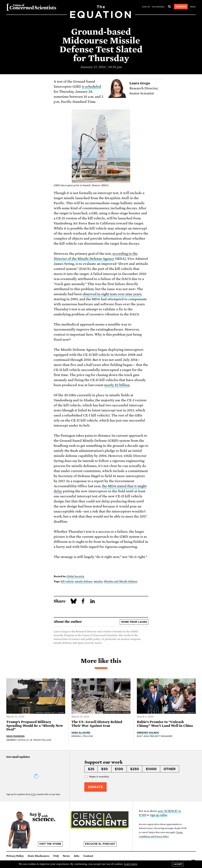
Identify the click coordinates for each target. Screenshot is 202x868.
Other (169, 769)
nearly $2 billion (117, 385)
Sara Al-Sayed (81, 732)
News (66, 856)
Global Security (75, 576)
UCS (33, 794)
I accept (178, 864)
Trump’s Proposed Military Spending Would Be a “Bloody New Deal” (35, 726)
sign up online (159, 815)
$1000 (151, 769)
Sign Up (146, 7)
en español (159, 7)
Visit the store (50, 844)
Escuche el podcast (100, 844)
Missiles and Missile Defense (121, 582)
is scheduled (92, 87)
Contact (88, 856)
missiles (98, 582)
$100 (119, 769)
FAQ (56, 856)
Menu (193, 7)
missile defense (84, 582)
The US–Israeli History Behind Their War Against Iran (97, 724)
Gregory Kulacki (148, 732)
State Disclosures (39, 856)
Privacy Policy (15, 856)
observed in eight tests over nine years (112, 294)
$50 (104, 769)
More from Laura (134, 622)
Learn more (131, 864)
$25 (91, 769)
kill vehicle (67, 582)
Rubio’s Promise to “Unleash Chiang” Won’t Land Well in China (165, 724)
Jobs (77, 856)
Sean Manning (15, 736)
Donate (181, 7)
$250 (135, 769)
